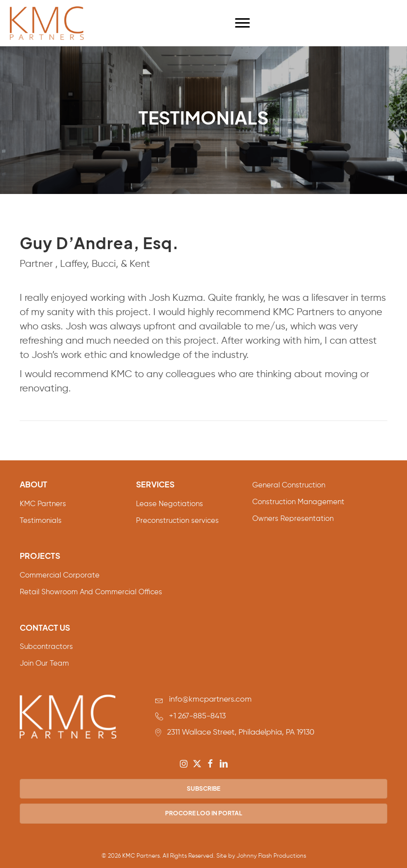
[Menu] (242, 23)
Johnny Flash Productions (271, 856)
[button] (184, 764)
